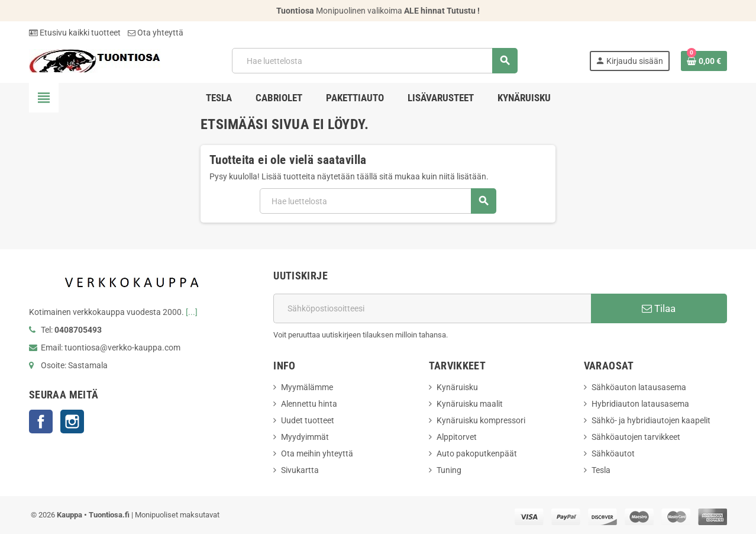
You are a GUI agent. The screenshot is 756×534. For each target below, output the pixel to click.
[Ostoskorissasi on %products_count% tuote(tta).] (704, 61)
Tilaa (659, 308)
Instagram (72, 422)
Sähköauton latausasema (639, 387)
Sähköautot (613, 453)
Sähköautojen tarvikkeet (636, 437)
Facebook (41, 422)
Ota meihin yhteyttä (317, 453)
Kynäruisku (457, 387)
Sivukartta (300, 470)
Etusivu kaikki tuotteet (75, 33)
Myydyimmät (305, 437)
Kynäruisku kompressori (481, 420)
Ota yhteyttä (156, 33)
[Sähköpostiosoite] (432, 308)
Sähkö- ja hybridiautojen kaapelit (651, 420)
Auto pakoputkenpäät (477, 453)
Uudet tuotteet (308, 420)
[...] (192, 312)
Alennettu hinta (309, 404)
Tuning (449, 470)
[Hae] (374, 61)
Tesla (601, 470)
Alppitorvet (457, 437)
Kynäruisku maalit (470, 404)
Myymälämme (307, 387)
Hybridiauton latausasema (640, 404)
